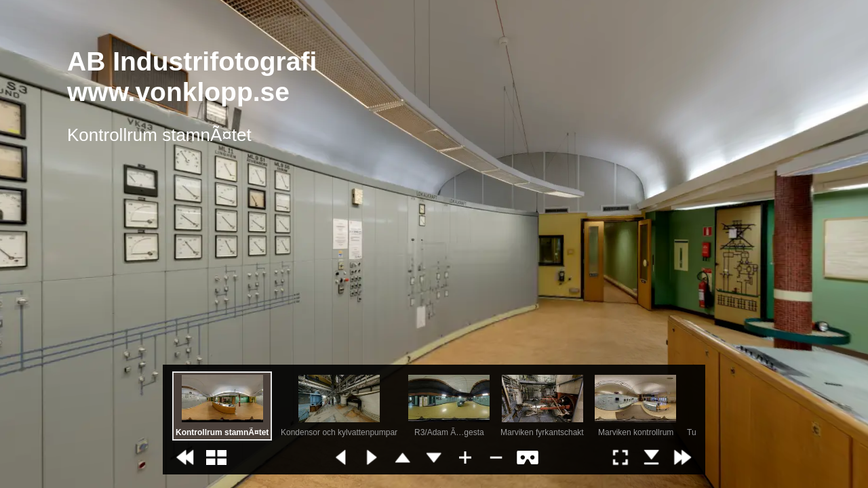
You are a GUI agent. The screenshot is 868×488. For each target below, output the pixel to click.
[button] (185, 457)
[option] (222, 406)
